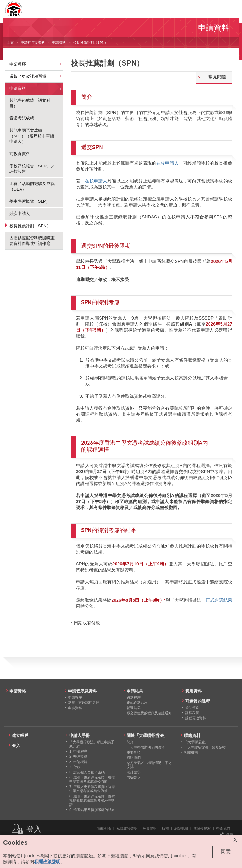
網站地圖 (181, 828)
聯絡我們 (223, 828)
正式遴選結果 (219, 600)
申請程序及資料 (33, 43)
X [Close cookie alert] (235, 840)
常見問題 (217, 77)
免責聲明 (150, 828)
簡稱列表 (104, 828)
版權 (165, 828)
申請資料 (59, 43)
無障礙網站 (202, 828)
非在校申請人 (94, 181)
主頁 (10, 43)
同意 (226, 851)
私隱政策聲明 (127, 828)
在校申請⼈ (167, 163)
